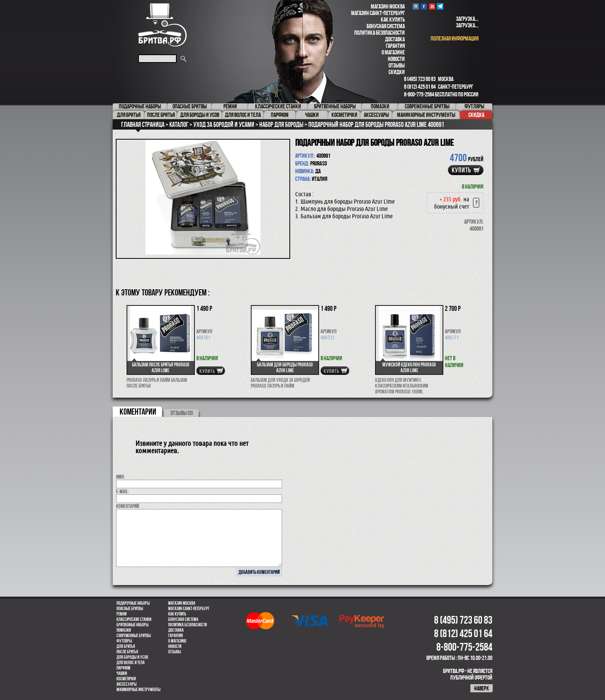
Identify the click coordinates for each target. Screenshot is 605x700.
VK (416, 6)
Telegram (440, 6)
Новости (396, 59)
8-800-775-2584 (419, 94)
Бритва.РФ (162, 25)
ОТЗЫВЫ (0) (182, 413)
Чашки (122, 673)
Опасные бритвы (130, 609)
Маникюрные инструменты (139, 690)
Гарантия (395, 46)
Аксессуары (127, 684)
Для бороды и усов (132, 657)
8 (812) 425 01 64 (420, 87)
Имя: (121, 477)
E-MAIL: (123, 491)
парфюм (123, 668)
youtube (432, 6)
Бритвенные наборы (133, 625)
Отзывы (397, 65)
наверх (482, 688)
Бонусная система (386, 26)
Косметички (126, 679)
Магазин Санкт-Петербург (378, 13)
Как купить (393, 19)
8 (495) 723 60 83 (420, 79)
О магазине (393, 52)
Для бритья (126, 646)
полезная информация (455, 38)
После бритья (127, 652)
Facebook (424, 6)
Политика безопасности (379, 33)
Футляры (124, 641)
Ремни (122, 614)
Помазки (124, 630)
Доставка (395, 39)
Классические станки (134, 619)
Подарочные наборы (133, 603)
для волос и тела (131, 663)
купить (461, 170)
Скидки (397, 72)
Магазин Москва (388, 6)
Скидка (476, 115)
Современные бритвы (134, 636)
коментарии (138, 412)
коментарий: (128, 506)
